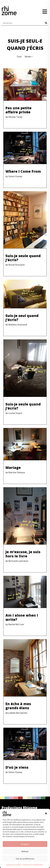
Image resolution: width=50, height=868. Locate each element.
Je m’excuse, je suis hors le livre (23, 554)
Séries (28, 57)
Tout (19, 57)
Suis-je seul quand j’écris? (22, 318)
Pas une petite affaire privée (18, 110)
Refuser (25, 851)
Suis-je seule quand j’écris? (23, 258)
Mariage (13, 468)
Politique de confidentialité (33, 864)
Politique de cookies (14, 864)
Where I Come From (23, 171)
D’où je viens (17, 767)
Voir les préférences (25, 859)
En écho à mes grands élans (18, 706)
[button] (46, 813)
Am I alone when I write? (22, 617)
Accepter (25, 844)
